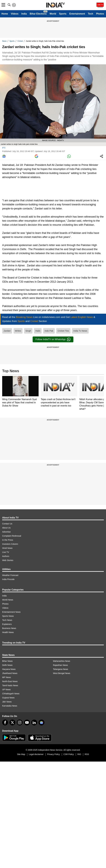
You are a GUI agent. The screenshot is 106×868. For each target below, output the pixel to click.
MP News (7, 677)
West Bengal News (62, 673)
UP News (6, 690)
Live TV (6, 552)
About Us (6, 528)
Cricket (20, 41)
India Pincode (8, 579)
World (53, 14)
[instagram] (20, 722)
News (4, 41)
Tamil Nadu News (10, 685)
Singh (28, 331)
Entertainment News (11, 612)
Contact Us (7, 524)
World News (8, 600)
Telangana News (61, 669)
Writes (18, 331)
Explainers (7, 624)
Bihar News (7, 661)
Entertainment (77, 14)
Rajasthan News (60, 665)
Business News (9, 628)
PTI (4, 148)
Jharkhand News (10, 673)
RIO (79, 754)
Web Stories (8, 560)
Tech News (7, 620)
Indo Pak (49, 331)
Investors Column (10, 544)
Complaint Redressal (12, 536)
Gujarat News (8, 698)
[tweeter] (12, 722)
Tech (91, 14)
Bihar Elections (38, 14)
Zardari (7, 331)
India (24, 14)
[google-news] (41, 722)
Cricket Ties (63, 331)
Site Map (21, 754)
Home (5, 14)
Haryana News (9, 669)
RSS (87, 754)
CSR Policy (69, 754)
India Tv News (80, 331)
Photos (100, 14)
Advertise (6, 532)
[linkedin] (34, 722)
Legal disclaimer (36, 754)
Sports (63, 14)
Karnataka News (10, 706)
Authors (6, 556)
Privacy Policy (54, 754)
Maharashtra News (62, 661)
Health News (8, 632)
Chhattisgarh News (11, 694)
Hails (38, 331)
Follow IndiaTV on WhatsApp (53, 339)
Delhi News (7, 665)
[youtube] (27, 722)
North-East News (10, 681)
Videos (15, 14)
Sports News (8, 616)
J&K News (7, 702)
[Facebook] (5, 722)
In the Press (8, 540)
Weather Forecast (10, 575)
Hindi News (7, 548)
